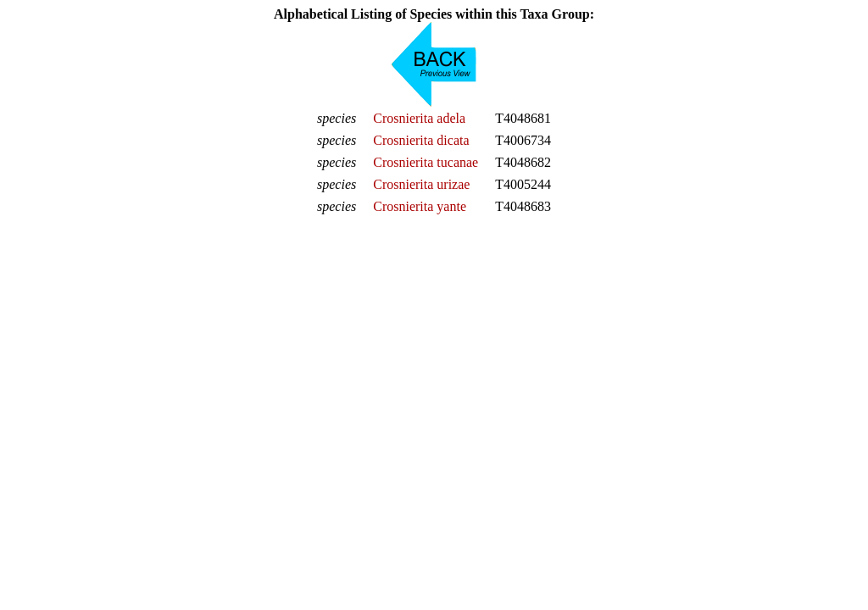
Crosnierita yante (420, 206)
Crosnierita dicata (421, 140)
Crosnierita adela (419, 118)
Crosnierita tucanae (426, 162)
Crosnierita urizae (421, 184)
